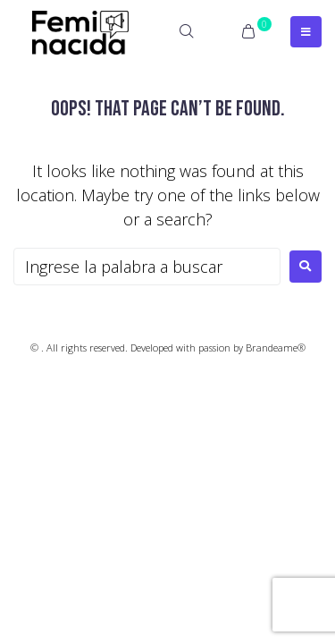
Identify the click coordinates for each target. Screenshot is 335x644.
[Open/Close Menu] (306, 32)
